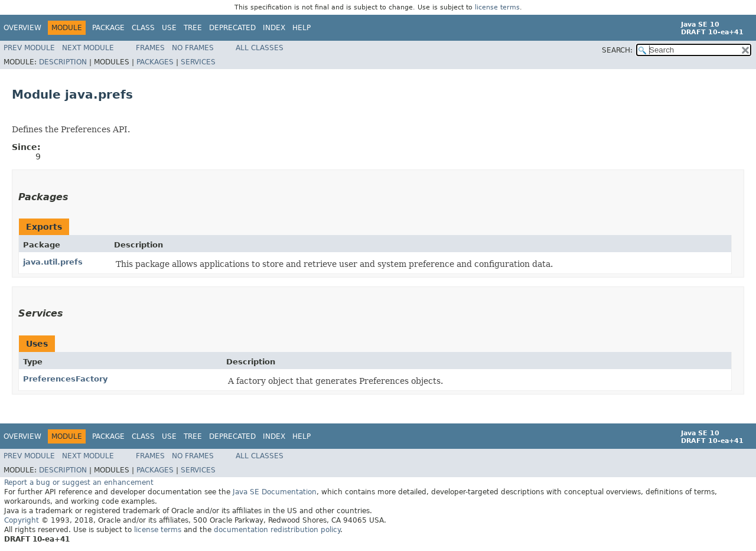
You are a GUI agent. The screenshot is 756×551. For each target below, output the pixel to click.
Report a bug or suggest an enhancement (79, 482)
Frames (150, 48)
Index (274, 28)
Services (198, 62)
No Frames (193, 48)
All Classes (260, 48)
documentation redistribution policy (277, 530)
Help (302, 28)
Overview (22, 28)
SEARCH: (617, 50)
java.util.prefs (53, 262)
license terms (497, 7)
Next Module (88, 48)
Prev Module (29, 48)
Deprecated (232, 28)
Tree (193, 28)
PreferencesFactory (65, 379)
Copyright (22, 520)
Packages (155, 62)
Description (63, 62)
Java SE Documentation (275, 492)
